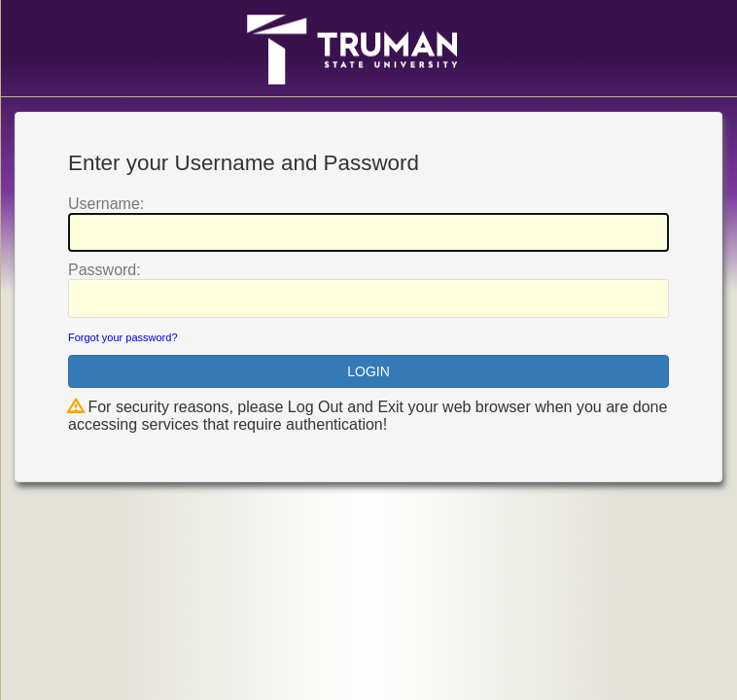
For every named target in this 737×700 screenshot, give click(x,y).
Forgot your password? (123, 337)
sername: (106, 204)
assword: (105, 270)
